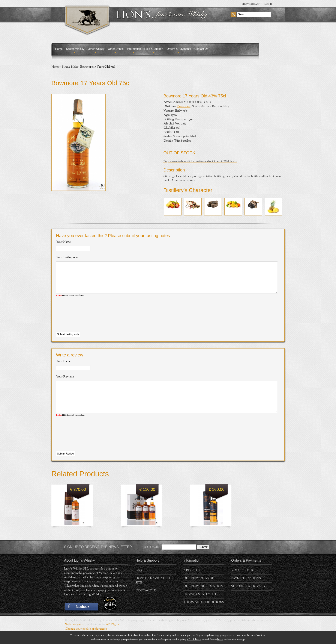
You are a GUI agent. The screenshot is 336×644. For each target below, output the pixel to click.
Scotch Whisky (75, 49)
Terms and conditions (204, 615)
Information (134, 49)
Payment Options (246, 591)
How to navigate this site (155, 594)
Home (59, 49)
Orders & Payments (179, 49)
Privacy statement (200, 607)
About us (192, 583)
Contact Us (201, 49)
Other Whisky (96, 49)
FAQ (139, 583)
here (220, 640)
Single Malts (70, 67)
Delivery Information (203, 599)
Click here (194, 640)
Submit (203, 560)
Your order (242, 583)
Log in (268, 4)
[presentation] (89, 321)
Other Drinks (116, 49)
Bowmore (184, 107)
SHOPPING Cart (251, 4)
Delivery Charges (199, 591)
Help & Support (154, 49)
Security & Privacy (248, 599)
